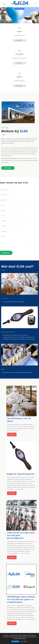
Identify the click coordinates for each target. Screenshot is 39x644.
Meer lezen (12, 434)
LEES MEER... (20, 40)
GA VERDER (15, 641)
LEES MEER (24, 641)
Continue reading (19, 489)
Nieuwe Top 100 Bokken (19, 9)
